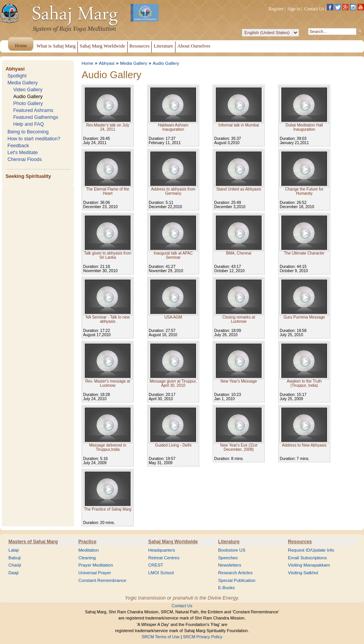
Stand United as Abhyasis (239, 189)
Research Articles (235, 573)
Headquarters (162, 550)
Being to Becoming (28, 132)
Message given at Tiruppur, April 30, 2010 (173, 383)
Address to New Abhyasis (304, 445)
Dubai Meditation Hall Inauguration (304, 127)
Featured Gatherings (35, 117)
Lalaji (14, 550)
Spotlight (17, 76)
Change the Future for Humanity (304, 191)
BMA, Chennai (239, 253)
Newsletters (230, 565)
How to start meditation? (34, 139)
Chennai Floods (25, 159)
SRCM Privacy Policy (203, 637)
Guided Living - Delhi (173, 445)
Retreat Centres (164, 558)
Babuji (15, 558)
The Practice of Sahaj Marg (108, 509)
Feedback (18, 145)
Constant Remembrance (102, 580)
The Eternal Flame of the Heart (108, 191)
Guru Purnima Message (304, 317)
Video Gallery (28, 90)
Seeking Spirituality (28, 176)
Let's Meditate (22, 152)
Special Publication (237, 580)
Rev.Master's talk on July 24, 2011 (108, 127)
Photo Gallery (28, 103)
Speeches (228, 558)
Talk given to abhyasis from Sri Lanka (107, 255)
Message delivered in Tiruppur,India (108, 447)
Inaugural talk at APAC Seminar (173, 255)
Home (88, 63)
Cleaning (87, 558)
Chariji (15, 565)
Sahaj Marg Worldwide (173, 542)
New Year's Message (239, 381)
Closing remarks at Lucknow (239, 319)
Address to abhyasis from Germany (173, 191)
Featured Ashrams (33, 110)
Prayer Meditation (96, 565)
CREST (156, 565)
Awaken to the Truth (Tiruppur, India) (304, 383)
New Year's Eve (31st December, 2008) (239, 447)
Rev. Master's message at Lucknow (107, 383)
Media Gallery (22, 83)
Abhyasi (15, 69)
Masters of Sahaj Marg (33, 542)
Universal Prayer (94, 573)
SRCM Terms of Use (161, 637)
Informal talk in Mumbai (239, 125)
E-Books (226, 588)
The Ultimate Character (304, 253)
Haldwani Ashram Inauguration (173, 127)
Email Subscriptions (307, 558)
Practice (87, 542)
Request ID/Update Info (311, 550)
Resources (300, 542)
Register (276, 9)
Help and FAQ (28, 124)
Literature (229, 542)
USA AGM (173, 317)
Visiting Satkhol (303, 573)
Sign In (294, 9)
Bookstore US (232, 550)
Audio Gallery (28, 96)
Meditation (88, 550)
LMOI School (161, 573)
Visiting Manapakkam (309, 565)
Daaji (13, 573)
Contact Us (314, 9)
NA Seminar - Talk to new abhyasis (108, 319)
